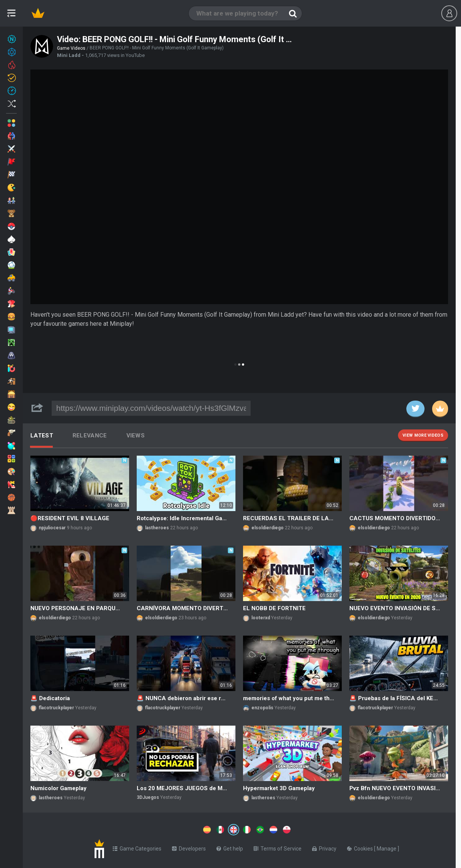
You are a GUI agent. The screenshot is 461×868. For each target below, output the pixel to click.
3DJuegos (148, 797)
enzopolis (262, 708)
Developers (189, 847)
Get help (230, 847)
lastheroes (157, 528)
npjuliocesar (52, 528)
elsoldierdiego (268, 528)
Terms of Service (278, 847)
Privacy (324, 847)
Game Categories (137, 847)
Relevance (90, 436)
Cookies (361, 847)
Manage (387, 847)
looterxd (261, 618)
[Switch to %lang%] (164, 829)
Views (136, 436)
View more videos (423, 435)
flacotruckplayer (56, 708)
